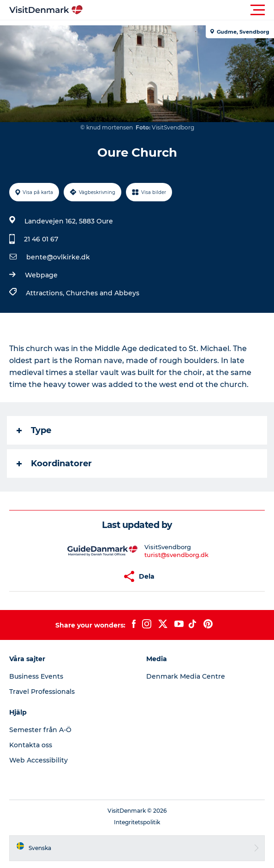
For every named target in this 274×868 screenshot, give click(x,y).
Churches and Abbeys (103, 293)
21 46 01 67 (41, 239)
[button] (179, 10)
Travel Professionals (42, 692)
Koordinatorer (54, 463)
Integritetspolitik (137, 822)
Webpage (41, 275)
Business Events (36, 676)
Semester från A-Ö (40, 730)
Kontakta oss (31, 745)
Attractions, (46, 293)
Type (34, 430)
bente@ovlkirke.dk (58, 257)
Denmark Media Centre (186, 676)
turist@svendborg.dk (176, 555)
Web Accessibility (39, 760)
